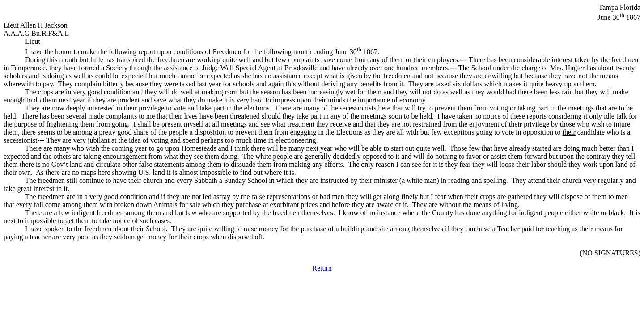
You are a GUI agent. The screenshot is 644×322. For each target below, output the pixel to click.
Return (322, 268)
